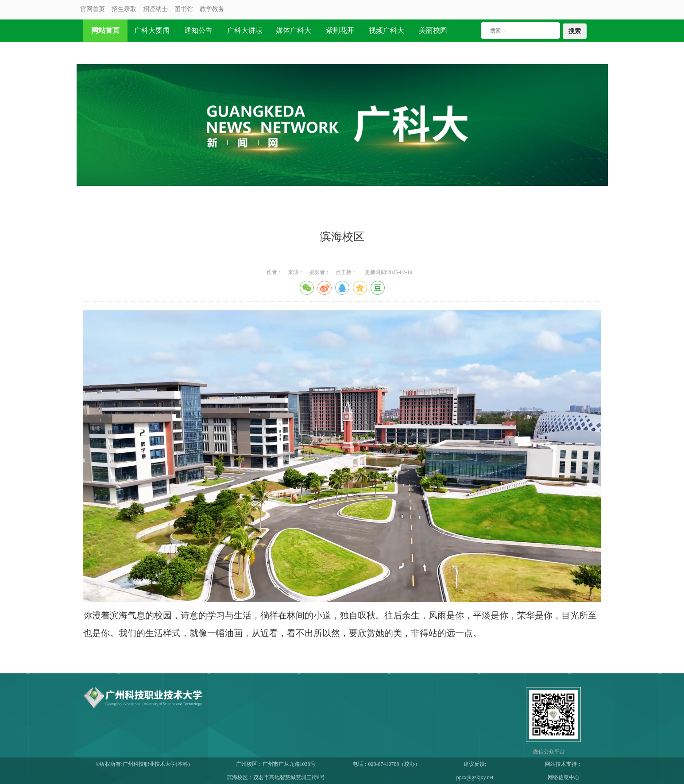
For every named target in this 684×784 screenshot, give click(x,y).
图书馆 (184, 9)
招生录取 (124, 9)
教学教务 (212, 9)
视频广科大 (386, 30)
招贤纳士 (155, 9)
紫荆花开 (340, 30)
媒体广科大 (294, 30)
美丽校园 (433, 30)
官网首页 (93, 9)
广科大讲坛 (245, 30)
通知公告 (198, 30)
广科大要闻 (152, 30)
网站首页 (105, 30)
